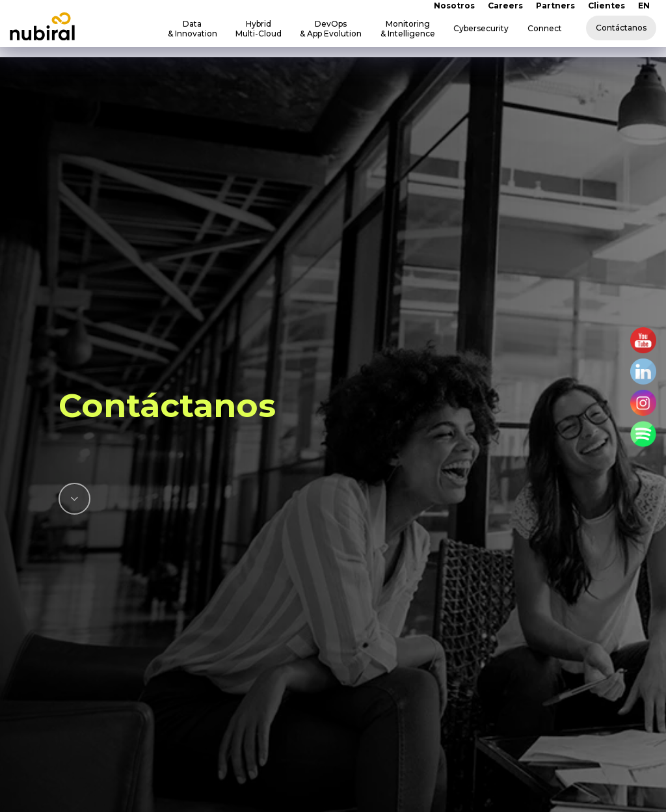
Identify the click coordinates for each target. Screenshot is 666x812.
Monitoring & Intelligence (408, 29)
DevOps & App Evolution (331, 29)
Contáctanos (621, 28)
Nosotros (454, 6)
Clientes (606, 6)
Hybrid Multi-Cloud (259, 29)
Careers (505, 6)
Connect (545, 28)
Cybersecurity (481, 28)
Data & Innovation (193, 29)
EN (644, 6)
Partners (555, 6)
